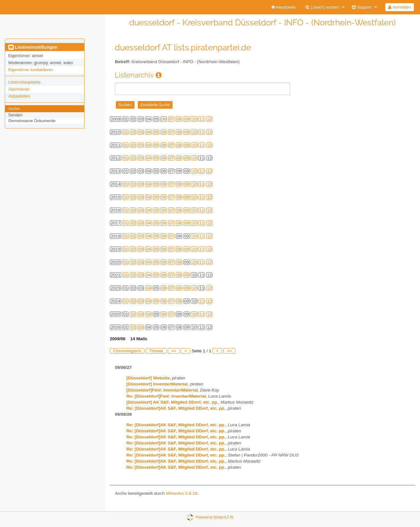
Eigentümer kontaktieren (31, 70)
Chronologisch (127, 351)
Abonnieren (19, 89)
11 (202, 119)
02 (133, 132)
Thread (156, 351)
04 (148, 132)
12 (209, 119)
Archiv (14, 109)
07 (171, 119)
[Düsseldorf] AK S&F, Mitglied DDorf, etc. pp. (172, 402)
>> (229, 351)
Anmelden (399, 7)
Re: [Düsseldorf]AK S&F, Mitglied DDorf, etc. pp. (176, 408)
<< (174, 351)
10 (194, 119)
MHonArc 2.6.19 (181, 493)
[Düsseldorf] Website (148, 378)
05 (156, 132)
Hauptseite (284, 7)
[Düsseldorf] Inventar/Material (157, 384)
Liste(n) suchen (322, 7)
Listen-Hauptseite (24, 82)
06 (164, 119)
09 (187, 119)
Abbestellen (19, 96)
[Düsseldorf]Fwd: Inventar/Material (162, 390)
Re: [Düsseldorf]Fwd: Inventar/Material (166, 396)
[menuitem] (284, 7)
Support (362, 7)
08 (179, 119)
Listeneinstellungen (33, 47)
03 (141, 132)
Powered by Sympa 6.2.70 (214, 517)
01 (125, 132)
